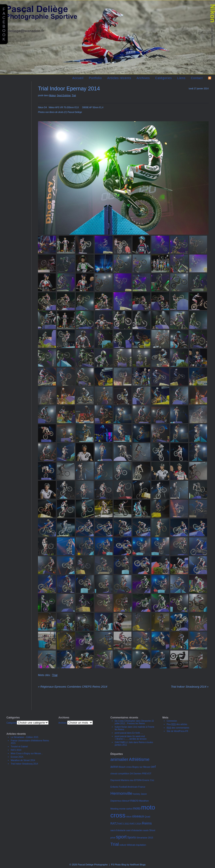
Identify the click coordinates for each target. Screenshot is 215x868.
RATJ (114, 823)
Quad (147, 817)
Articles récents (119, 78)
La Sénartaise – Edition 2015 (24, 737)
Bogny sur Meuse (141, 767)
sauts (146, 830)
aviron (114, 767)
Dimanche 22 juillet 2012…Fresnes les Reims (134, 722)
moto (137, 808)
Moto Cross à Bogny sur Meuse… (27, 753)
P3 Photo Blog (119, 865)
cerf (153, 767)
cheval (114, 774)
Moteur (53, 95)
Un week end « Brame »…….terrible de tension (131, 738)
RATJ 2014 (16, 750)
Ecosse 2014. (17, 757)
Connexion (172, 721)
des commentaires (178, 728)
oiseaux (138, 816)
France (142, 787)
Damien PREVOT (142, 774)
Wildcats (131, 845)
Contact (197, 78)
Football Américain (128, 787)
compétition (124, 774)
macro (134, 801)
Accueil (78, 78)
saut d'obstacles (134, 830)
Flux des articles (177, 724)
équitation (141, 845)
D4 (131, 774)
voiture (123, 845)
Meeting (114, 809)
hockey (137, 794)
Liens (181, 78)
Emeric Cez (148, 780)
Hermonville (121, 793)
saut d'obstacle (118, 830)
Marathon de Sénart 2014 (23, 760)
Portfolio (95, 78)
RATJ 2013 (124, 824)
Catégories (164, 78)
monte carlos (126, 809)
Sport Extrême (64, 95)
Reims (147, 823)
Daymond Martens (120, 780)
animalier (119, 759)
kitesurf (126, 801)
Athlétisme (139, 759)
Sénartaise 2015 (145, 838)
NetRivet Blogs (138, 865)
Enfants (114, 787)
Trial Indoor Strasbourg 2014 (190, 687)
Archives (143, 78)
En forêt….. (138, 733)
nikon (129, 817)
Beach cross (126, 767)
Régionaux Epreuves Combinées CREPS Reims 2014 (73, 687)
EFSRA (138, 780)
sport (121, 837)
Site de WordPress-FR (177, 731)
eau (132, 780)
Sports (131, 837)
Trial (74, 95)
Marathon (144, 801)
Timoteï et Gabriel (19, 747)
